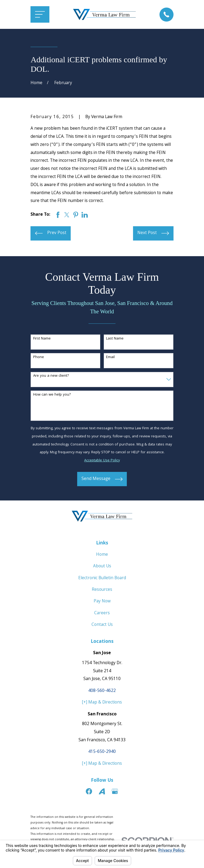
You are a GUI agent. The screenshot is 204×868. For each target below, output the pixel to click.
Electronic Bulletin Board (102, 578)
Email (110, 357)
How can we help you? (52, 395)
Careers (102, 613)
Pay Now (102, 601)
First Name (42, 339)
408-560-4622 (102, 691)
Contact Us (102, 625)
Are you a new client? (51, 376)
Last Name (115, 339)
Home (102, 555)
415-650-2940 (102, 752)
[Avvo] (102, 791)
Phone (39, 357)
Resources (102, 590)
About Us (102, 566)
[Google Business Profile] (115, 791)
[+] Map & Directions (102, 703)
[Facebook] (89, 791)
